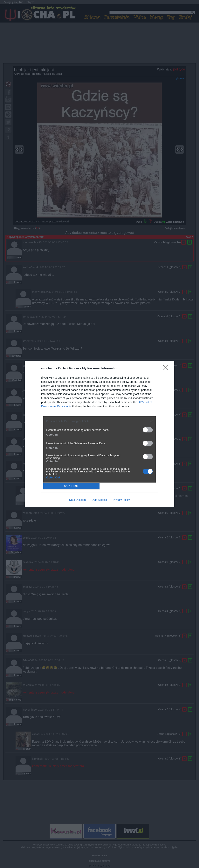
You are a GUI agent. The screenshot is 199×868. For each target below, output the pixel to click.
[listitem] (99, 421)
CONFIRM (71, 486)
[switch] (148, 430)
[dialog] (99, 434)
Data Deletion (77, 500)
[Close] (167, 369)
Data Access (99, 500)
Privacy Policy (121, 500)
